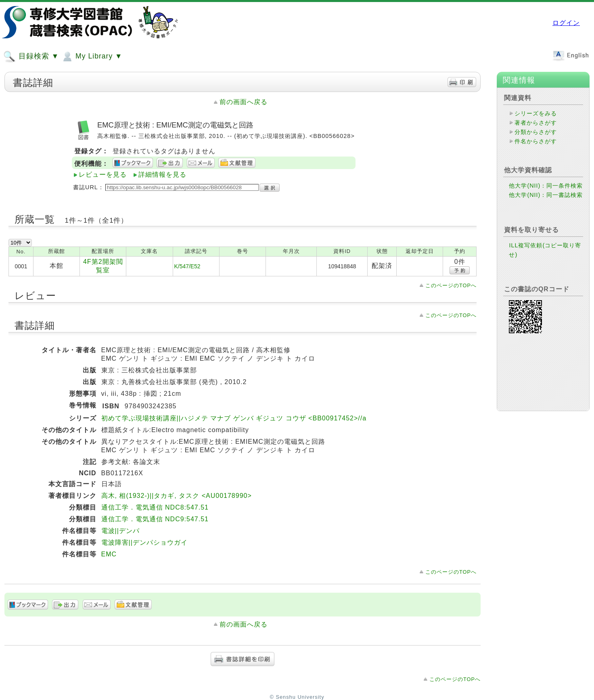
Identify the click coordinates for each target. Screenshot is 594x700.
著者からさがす (536, 123)
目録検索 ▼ (31, 56)
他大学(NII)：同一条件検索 (546, 186)
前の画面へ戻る (244, 102)
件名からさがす (536, 141)
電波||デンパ (120, 531)
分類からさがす (536, 132)
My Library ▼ (92, 56)
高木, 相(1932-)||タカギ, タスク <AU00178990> (177, 496)
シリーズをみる (536, 113)
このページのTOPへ (451, 285)
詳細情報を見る (162, 174)
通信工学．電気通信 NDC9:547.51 (155, 519)
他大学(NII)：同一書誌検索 (546, 195)
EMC (109, 554)
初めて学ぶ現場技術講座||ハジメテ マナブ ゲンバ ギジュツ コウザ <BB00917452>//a (234, 418)
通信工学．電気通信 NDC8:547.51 (155, 507)
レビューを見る (103, 174)
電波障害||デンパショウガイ (144, 542)
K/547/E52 (187, 266)
